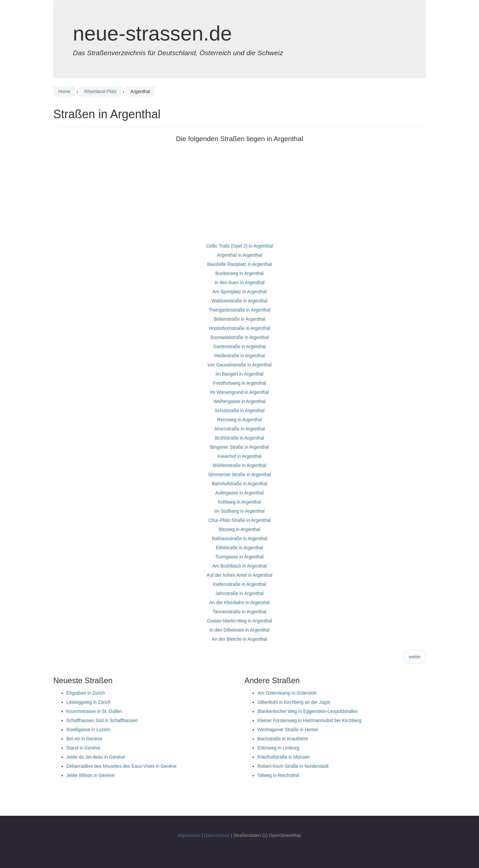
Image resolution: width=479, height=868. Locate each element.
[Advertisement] (239, 196)
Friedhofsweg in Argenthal (239, 383)
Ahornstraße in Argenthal (240, 429)
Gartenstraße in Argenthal (239, 346)
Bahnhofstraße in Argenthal (239, 484)
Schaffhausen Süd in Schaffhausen (102, 720)
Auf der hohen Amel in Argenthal (240, 575)
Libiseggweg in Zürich (88, 702)
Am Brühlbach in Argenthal (239, 566)
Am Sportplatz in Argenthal (239, 292)
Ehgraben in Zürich (86, 693)
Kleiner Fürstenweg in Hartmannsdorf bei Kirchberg (309, 720)
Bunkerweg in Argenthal (239, 273)
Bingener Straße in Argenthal (239, 447)
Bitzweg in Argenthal (240, 529)
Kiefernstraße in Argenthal (239, 584)
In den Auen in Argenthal (240, 282)
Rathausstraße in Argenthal (239, 538)
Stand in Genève (83, 748)
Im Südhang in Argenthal (239, 511)
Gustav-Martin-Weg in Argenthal (240, 621)
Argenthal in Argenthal (239, 255)
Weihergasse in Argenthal (239, 401)
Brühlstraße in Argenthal (239, 438)
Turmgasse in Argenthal (239, 557)
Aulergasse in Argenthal (239, 493)
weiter (415, 657)
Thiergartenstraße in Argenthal (239, 310)
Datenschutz (217, 835)
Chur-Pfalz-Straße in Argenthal (240, 520)
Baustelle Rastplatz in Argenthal (239, 264)
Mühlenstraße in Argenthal (239, 465)
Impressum (189, 835)
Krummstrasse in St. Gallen (94, 711)
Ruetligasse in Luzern (88, 730)
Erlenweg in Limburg (278, 748)
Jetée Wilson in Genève (91, 775)
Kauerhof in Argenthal (240, 456)
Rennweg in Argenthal (240, 420)
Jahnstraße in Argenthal (239, 593)
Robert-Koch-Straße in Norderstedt (293, 766)
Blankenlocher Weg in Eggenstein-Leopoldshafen (307, 711)
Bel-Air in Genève (84, 739)
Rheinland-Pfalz (100, 91)
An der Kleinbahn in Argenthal (239, 603)
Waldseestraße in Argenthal (239, 301)
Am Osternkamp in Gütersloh (287, 693)
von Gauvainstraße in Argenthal (239, 365)
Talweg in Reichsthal (278, 775)
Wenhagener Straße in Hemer (288, 730)
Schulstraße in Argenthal (240, 410)
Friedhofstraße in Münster (284, 757)
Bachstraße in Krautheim (283, 739)
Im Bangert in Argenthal (239, 374)
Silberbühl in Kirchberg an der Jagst (294, 702)
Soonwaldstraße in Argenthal (240, 337)
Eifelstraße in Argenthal (240, 548)
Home (64, 91)
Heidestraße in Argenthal (239, 356)
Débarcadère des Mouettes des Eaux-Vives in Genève (122, 766)
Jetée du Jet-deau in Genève (96, 757)
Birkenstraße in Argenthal (239, 319)
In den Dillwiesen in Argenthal (239, 630)
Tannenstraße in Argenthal (239, 612)
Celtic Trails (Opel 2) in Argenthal (240, 246)
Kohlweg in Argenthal (239, 502)
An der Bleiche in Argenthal (240, 639)
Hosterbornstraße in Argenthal (240, 328)
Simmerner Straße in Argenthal (239, 474)
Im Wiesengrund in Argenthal (239, 392)
